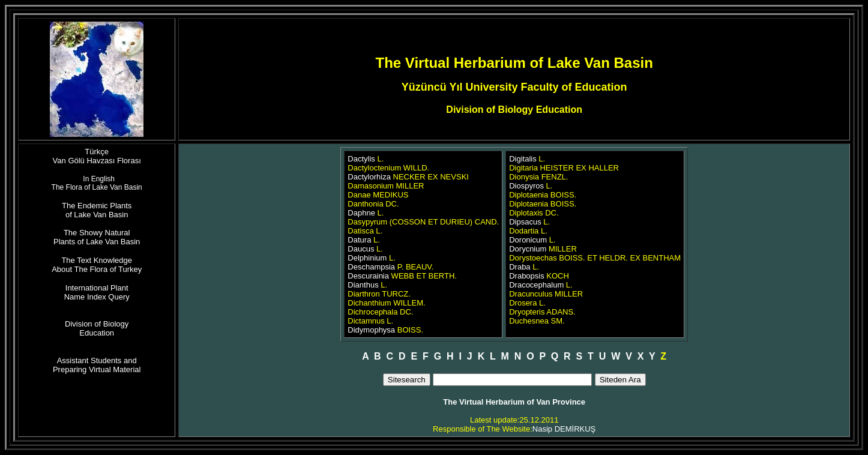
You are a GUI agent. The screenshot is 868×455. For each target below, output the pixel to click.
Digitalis (523, 159)
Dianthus (363, 285)
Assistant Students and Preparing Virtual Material (97, 365)
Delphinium (367, 258)
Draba (520, 267)
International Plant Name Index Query (97, 292)
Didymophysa (371, 330)
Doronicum (528, 240)
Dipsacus (526, 222)
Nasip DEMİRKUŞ (564, 429)
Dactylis (361, 159)
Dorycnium (528, 249)
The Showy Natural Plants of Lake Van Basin (97, 237)
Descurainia (368, 276)
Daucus (361, 249)
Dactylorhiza (369, 177)
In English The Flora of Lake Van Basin (97, 183)
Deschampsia (371, 267)
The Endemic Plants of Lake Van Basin (97, 210)
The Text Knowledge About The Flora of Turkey (97, 265)
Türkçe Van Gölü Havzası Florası (97, 156)
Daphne (361, 213)
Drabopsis (527, 276)
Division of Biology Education (97, 328)
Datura (359, 240)
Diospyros (526, 186)
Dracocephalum (536, 285)
